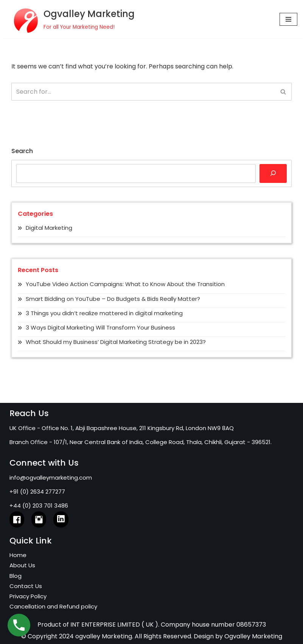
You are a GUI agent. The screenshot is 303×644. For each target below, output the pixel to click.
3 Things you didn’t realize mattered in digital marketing (104, 313)
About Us (22, 565)
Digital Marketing (49, 228)
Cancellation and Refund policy (53, 606)
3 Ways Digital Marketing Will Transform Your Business (100, 327)
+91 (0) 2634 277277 (37, 492)
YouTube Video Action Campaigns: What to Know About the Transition (125, 284)
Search (22, 151)
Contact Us (26, 586)
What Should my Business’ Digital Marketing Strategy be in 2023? (116, 342)
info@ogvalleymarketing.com (51, 478)
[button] (283, 92)
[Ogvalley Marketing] (70, 19)
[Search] (143, 92)
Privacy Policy (28, 596)
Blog (16, 576)
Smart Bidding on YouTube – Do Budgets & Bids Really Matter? (113, 299)
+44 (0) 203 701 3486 (39, 505)
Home (18, 555)
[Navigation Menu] (288, 19)
